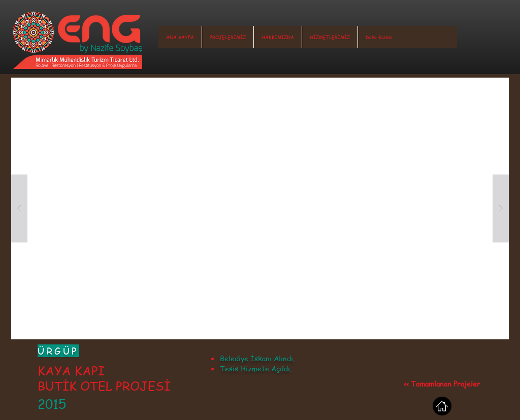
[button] (227, 37)
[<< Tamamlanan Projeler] (442, 383)
